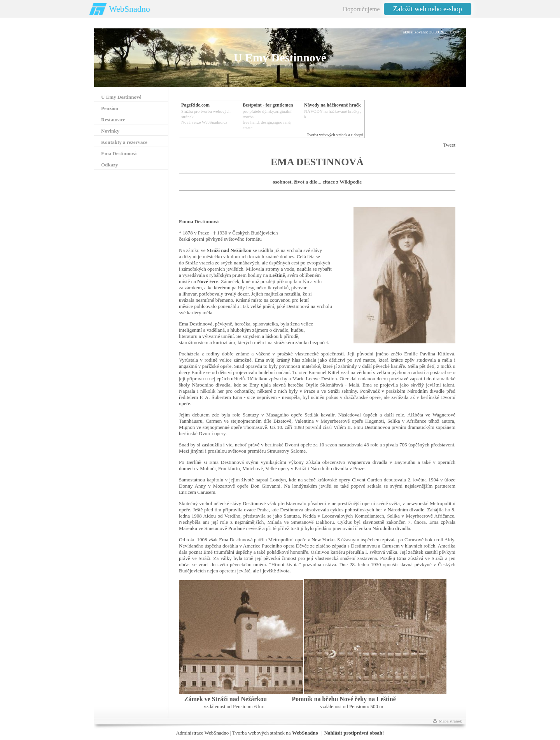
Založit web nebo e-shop (428, 9)
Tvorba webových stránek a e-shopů (335, 135)
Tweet (449, 145)
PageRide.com (195, 105)
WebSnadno (129, 9)
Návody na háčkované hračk (332, 105)
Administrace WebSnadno (203, 733)
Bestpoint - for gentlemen (268, 105)
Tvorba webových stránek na (275, 733)
